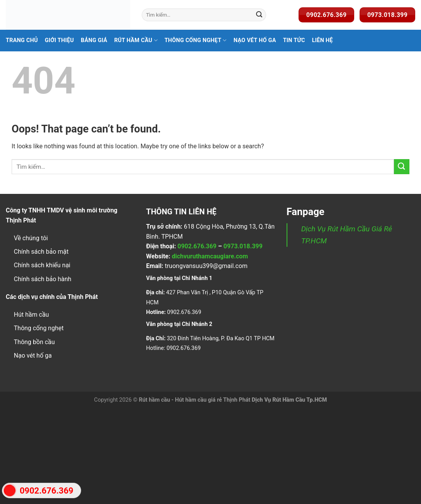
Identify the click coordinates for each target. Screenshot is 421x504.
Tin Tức (294, 40)
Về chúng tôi (31, 238)
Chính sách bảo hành (43, 279)
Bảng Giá (94, 40)
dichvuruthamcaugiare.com (210, 256)
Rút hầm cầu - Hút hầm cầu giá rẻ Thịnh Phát (194, 400)
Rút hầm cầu (136, 40)
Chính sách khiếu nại (42, 265)
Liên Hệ (323, 40)
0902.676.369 (197, 246)
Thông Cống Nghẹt (196, 40)
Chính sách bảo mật (41, 252)
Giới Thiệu (59, 40)
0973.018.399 (243, 246)
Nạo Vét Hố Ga (255, 40)
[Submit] (259, 15)
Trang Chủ (22, 40)
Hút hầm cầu (31, 315)
